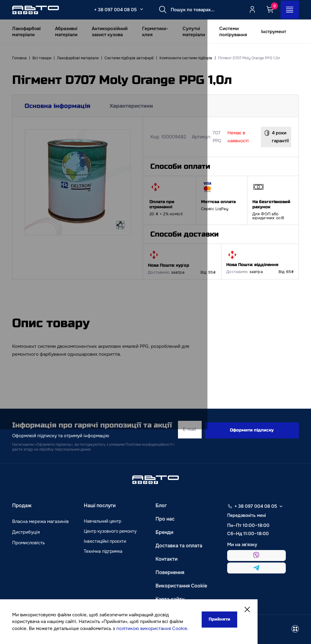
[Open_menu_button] (289, 10)
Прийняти (188, 613)
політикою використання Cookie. (52, 628)
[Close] (219, 604)
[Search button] (159, 10)
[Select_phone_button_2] (138, 9)
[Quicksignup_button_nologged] (251, 10)
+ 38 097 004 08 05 (112, 10)
